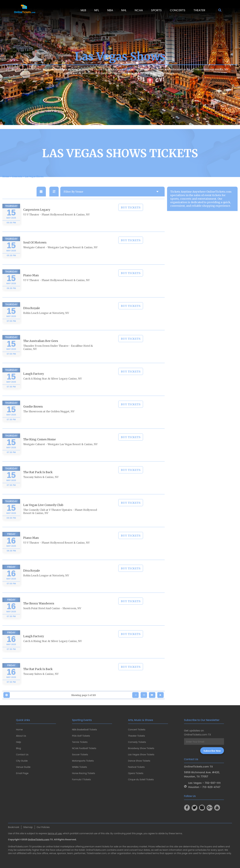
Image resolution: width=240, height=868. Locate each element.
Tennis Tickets (80, 742)
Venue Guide (23, 767)
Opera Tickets (136, 773)
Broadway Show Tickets (141, 748)
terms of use (55, 833)
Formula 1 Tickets (81, 779)
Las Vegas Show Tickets (141, 755)
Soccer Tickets (80, 755)
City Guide (22, 761)
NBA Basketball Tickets (84, 730)
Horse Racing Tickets (84, 773)
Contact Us (22, 755)
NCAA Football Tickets (84, 748)
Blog (18, 748)
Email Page (22, 773)
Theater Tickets (137, 736)
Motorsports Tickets (83, 761)
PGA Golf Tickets (81, 736)
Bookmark (14, 827)
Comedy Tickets (137, 742)
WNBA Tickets (79, 767)
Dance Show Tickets (139, 761)
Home (19, 730)
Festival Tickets (136, 767)
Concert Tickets (137, 730)
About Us (21, 736)
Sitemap (28, 827)
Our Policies (43, 827)
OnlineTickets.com (39, 840)
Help (19, 742)
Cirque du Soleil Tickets (141, 779)
